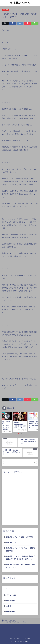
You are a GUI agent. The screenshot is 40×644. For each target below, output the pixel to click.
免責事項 (28, 639)
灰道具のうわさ (20, 3)
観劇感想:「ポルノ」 (14, 543)
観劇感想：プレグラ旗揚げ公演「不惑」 (21, 537)
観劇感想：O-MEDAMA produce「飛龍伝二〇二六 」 (21, 566)
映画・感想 (10, 601)
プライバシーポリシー (16, 639)
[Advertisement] (20, 500)
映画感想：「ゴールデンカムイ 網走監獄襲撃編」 (21, 550)
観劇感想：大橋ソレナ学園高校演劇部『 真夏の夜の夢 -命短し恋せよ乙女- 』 (21, 558)
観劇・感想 (5, 10)
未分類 (9, 606)
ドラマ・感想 (11, 595)
